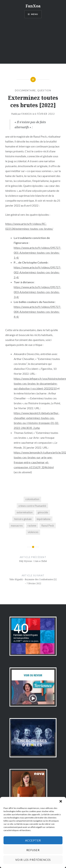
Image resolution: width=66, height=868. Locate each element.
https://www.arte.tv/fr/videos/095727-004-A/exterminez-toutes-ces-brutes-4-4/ (37, 312)
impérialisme (44, 519)
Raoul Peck (48, 526)
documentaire (25, 90)
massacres (17, 526)
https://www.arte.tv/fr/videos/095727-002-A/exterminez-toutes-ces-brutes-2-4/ (37, 272)
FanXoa (33, 6)
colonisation (32, 499)
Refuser (33, 850)
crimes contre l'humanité (32, 506)
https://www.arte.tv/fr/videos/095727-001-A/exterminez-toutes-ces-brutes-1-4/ (37, 253)
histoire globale (23, 519)
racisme (32, 526)
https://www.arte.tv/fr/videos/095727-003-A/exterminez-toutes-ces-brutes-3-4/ (37, 292)
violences (33, 532)
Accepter (33, 840)
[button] (61, 801)
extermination (25, 512)
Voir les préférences (33, 860)
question (44, 90)
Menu (35, 14)
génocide (43, 512)
